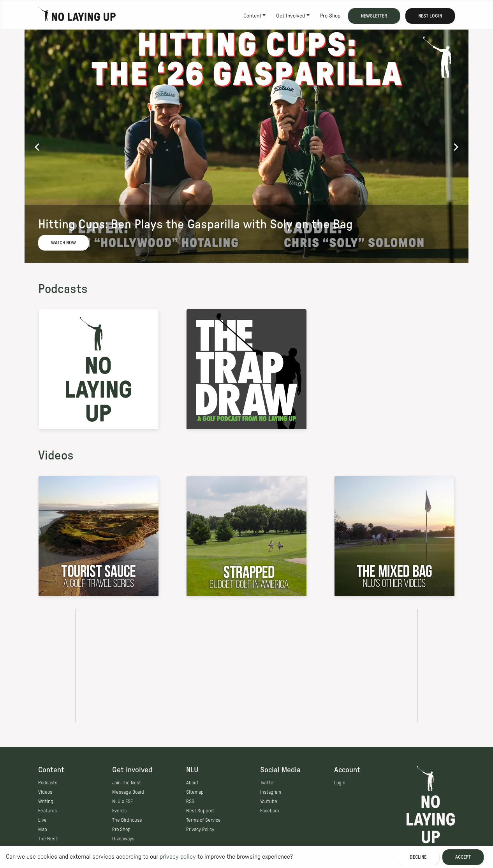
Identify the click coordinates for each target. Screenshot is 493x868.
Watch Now (63, 243)
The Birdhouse (127, 820)
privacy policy (178, 857)
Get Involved (291, 16)
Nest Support (200, 811)
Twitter (268, 783)
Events (119, 811)
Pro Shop (330, 16)
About (192, 783)
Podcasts (63, 289)
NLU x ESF (122, 801)
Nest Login (430, 16)
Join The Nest (127, 783)
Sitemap (195, 792)
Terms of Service (203, 820)
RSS (190, 801)
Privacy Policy (200, 829)
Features (48, 811)
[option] (246, 146)
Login (340, 783)
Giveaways (123, 839)
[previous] (37, 146)
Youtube (269, 801)
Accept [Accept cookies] (463, 857)
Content (252, 16)
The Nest (48, 839)
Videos (56, 456)
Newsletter (374, 16)
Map (43, 829)
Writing (46, 801)
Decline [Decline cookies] (418, 857)
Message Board (128, 792)
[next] (456, 146)
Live (42, 820)
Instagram (271, 792)
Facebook (270, 811)
